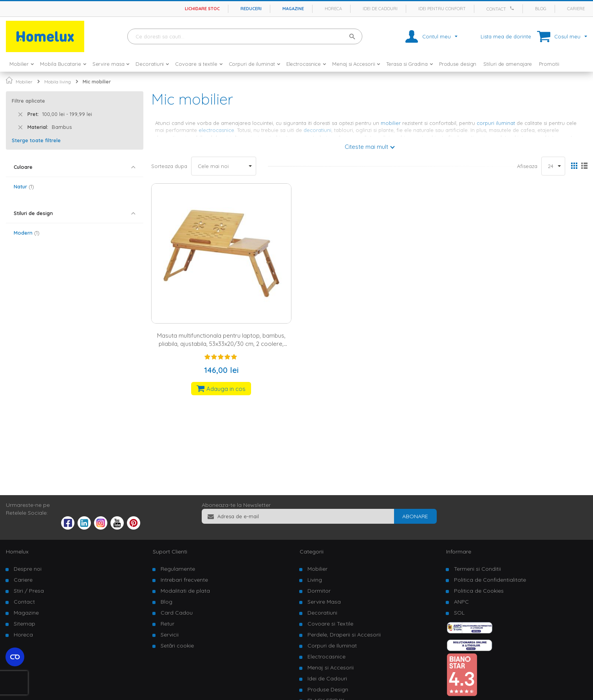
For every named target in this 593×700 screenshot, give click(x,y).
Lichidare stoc (202, 9)
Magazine (293, 9)
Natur (24, 186)
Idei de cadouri (380, 9)
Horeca (333, 9)
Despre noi (28, 569)
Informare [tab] (459, 552)
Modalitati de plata (185, 591)
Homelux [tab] (17, 552)
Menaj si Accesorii (331, 667)
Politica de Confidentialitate (490, 580)
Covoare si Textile (330, 624)
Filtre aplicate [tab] (28, 101)
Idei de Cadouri (327, 678)
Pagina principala (9, 80)
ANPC (461, 602)
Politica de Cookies (479, 591)
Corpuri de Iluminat (332, 646)
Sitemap (24, 624)
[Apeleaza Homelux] (513, 8)
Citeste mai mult (366, 147)
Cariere (576, 9)
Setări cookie (177, 646)
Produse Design (328, 689)
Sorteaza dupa (169, 166)
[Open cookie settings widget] (15, 657)
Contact (496, 9)
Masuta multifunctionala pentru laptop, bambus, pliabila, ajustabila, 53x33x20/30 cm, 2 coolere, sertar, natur (221, 344)
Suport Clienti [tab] (170, 552)
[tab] (75, 167)
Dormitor (319, 591)
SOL (459, 613)
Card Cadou (177, 613)
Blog (541, 9)
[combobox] (245, 36)
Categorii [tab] (312, 552)
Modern (27, 233)
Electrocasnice (326, 657)
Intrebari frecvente (184, 580)
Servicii (170, 635)
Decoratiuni (322, 613)
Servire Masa (324, 602)
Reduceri (251, 9)
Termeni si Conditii (477, 569)
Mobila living (58, 82)
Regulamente (178, 569)
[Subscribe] (415, 516)
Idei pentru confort (442, 9)
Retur (167, 624)
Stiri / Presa (29, 591)
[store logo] (45, 36)
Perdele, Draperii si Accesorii (344, 635)
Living (315, 580)
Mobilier (24, 82)
